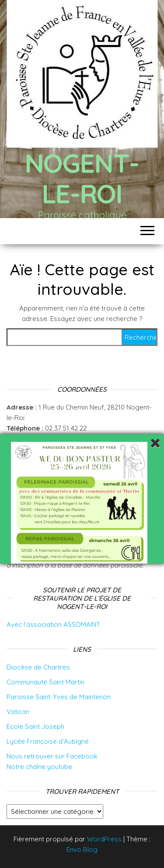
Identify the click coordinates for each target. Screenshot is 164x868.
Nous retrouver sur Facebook (52, 756)
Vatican (18, 712)
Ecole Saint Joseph (35, 726)
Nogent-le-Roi (82, 178)
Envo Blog (82, 849)
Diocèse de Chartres (38, 667)
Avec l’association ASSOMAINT (53, 624)
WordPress (104, 839)
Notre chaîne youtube (39, 767)
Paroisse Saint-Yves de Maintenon (59, 697)
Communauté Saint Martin (45, 682)
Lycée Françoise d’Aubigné (48, 741)
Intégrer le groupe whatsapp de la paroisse (77, 439)
